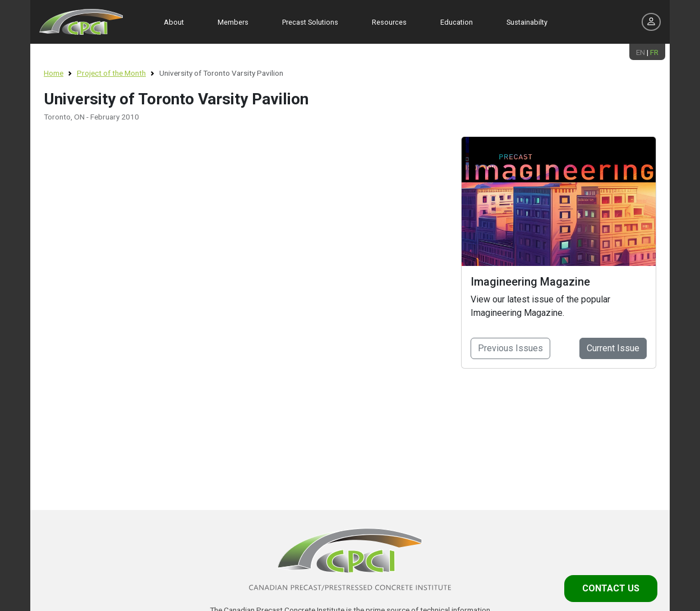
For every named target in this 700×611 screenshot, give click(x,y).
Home (54, 73)
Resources (389, 22)
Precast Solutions (310, 22)
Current (613, 348)
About (174, 22)
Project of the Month (111, 73)
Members (233, 22)
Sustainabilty (527, 22)
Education (457, 22)
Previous (510, 348)
